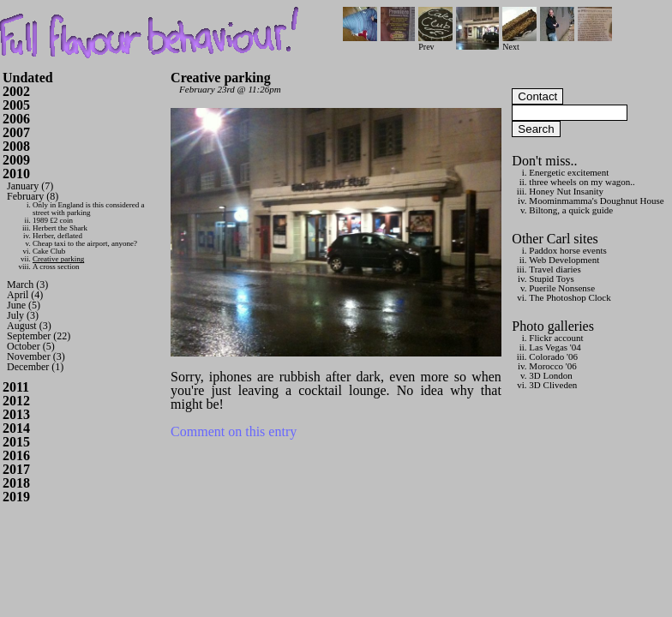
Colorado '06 (553, 356)
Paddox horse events (567, 250)
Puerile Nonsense (562, 288)
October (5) (31, 346)
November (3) (36, 356)
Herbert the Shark (60, 228)
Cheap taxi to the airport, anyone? (85, 243)
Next (519, 42)
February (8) (33, 196)
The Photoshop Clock (570, 297)
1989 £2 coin (53, 220)
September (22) (39, 336)
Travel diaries (555, 269)
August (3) (29, 326)
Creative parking (58, 259)
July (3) (23, 315)
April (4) (25, 295)
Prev (435, 42)
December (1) (35, 367)
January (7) (30, 186)
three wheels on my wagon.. (582, 182)
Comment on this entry (234, 431)
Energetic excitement (569, 172)
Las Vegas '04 (555, 347)
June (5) (24, 305)
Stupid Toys (552, 279)
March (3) (27, 285)
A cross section (56, 267)
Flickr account (556, 338)
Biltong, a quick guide (571, 210)
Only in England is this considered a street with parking (88, 209)
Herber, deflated (57, 236)
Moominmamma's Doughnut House (596, 201)
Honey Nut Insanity (566, 191)
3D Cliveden (553, 385)
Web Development (564, 260)
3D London (550, 375)
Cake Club (49, 251)
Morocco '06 (552, 366)
